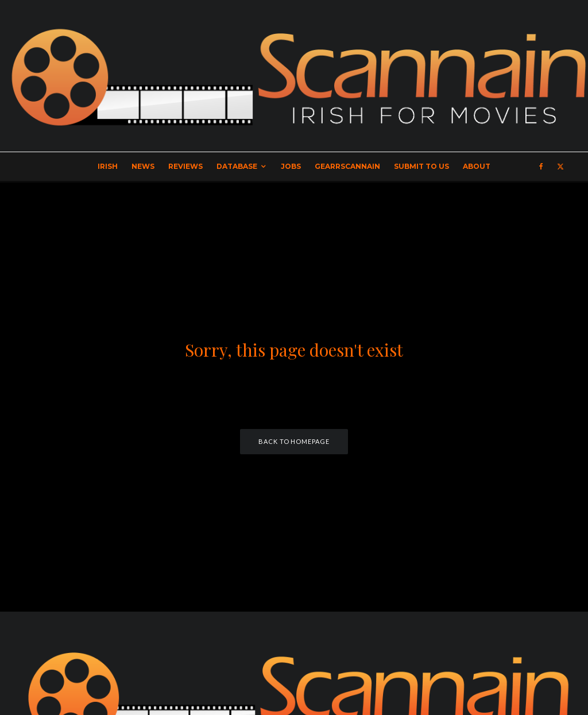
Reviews (185, 166)
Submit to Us (421, 166)
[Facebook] (541, 167)
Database (237, 166)
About (477, 166)
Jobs (291, 166)
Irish (108, 166)
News (143, 166)
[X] (560, 167)
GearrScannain (347, 166)
